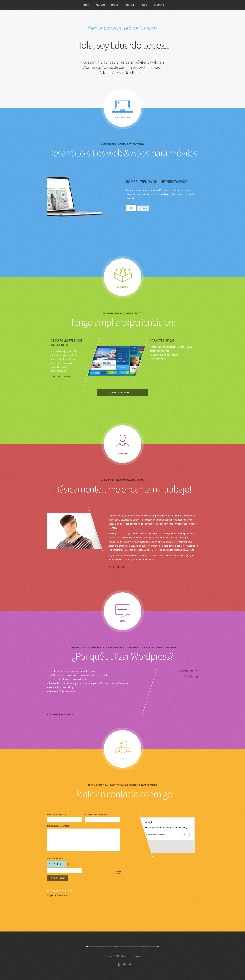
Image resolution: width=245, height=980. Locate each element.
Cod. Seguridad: (55, 858)
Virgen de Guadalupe (57, 895)
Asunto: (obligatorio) (96, 814)
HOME (86, 5)
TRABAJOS (101, 5)
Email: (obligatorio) (57, 814)
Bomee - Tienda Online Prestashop (157, 184)
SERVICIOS (115, 5)
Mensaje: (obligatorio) (59, 826)
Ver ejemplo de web (61, 377)
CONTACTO (159, 5)
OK (184, 834)
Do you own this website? (156, 835)
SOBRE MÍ (130, 5)
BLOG (144, 5)
